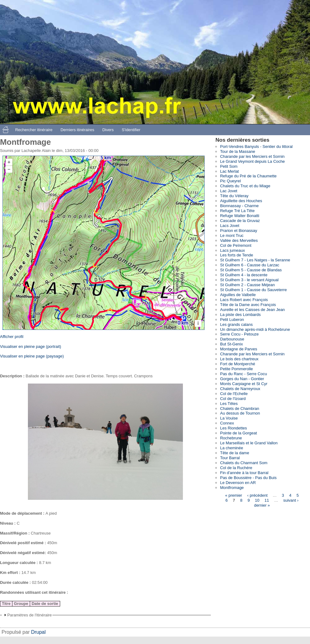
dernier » (262, 505)
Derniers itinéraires (77, 130)
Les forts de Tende (237, 255)
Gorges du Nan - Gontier (242, 379)
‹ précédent (257, 495)
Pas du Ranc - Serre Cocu (244, 374)
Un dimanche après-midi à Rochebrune (255, 329)
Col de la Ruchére (236, 468)
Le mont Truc (232, 235)
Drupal (38, 632)
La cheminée (232, 448)
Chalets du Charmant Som (244, 463)
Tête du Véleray (234, 196)
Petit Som (229, 166)
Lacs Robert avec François (244, 300)
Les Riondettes (233, 428)
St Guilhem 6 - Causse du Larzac (250, 265)
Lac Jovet (229, 191)
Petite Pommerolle (237, 369)
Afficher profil (12, 337)
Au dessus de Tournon (240, 413)
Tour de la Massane (238, 151)
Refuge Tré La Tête (237, 211)
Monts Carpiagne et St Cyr (244, 384)
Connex (227, 423)
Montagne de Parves (239, 349)
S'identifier (131, 130)
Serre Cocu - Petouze (239, 334)
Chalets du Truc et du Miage (245, 186)
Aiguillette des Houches (241, 201)
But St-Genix (231, 344)
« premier (234, 495)
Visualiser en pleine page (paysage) (32, 356)
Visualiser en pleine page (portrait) (31, 346)
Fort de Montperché (238, 364)
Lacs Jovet (230, 226)
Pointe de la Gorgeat (239, 433)
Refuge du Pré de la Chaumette (248, 176)
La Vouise (229, 418)
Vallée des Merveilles (239, 240)
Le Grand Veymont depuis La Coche (252, 161)
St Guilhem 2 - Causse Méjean (247, 285)
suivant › (291, 500)
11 (267, 500)
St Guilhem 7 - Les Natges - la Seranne (255, 260)
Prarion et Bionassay (239, 231)
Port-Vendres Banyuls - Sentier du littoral (256, 147)
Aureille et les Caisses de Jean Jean (252, 310)
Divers (108, 130)
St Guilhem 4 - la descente (244, 275)
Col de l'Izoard (233, 399)
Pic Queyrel (230, 181)
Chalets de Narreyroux (240, 389)
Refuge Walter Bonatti (240, 216)
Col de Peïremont (236, 245)
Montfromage (232, 488)
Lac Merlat (229, 171)
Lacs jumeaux (232, 250)
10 (257, 500)
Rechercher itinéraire (34, 130)
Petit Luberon (232, 320)
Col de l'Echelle (234, 394)
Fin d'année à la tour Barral (244, 473)
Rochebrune (231, 438)
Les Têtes (229, 404)
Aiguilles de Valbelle (238, 295)
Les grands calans (236, 324)
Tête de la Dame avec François (248, 305)
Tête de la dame (235, 453)
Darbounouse (232, 339)
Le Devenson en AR (238, 483)
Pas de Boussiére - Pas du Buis (248, 478)
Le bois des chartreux (239, 359)
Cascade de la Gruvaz (240, 221)
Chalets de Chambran (240, 409)
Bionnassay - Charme (239, 206)
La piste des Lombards (240, 315)
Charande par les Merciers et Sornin (252, 156)
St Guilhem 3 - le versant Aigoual (249, 280)
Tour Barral (230, 458)
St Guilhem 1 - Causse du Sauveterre (253, 290)
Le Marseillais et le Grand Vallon (249, 443)
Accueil (6, 130)
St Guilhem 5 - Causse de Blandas (251, 270)
